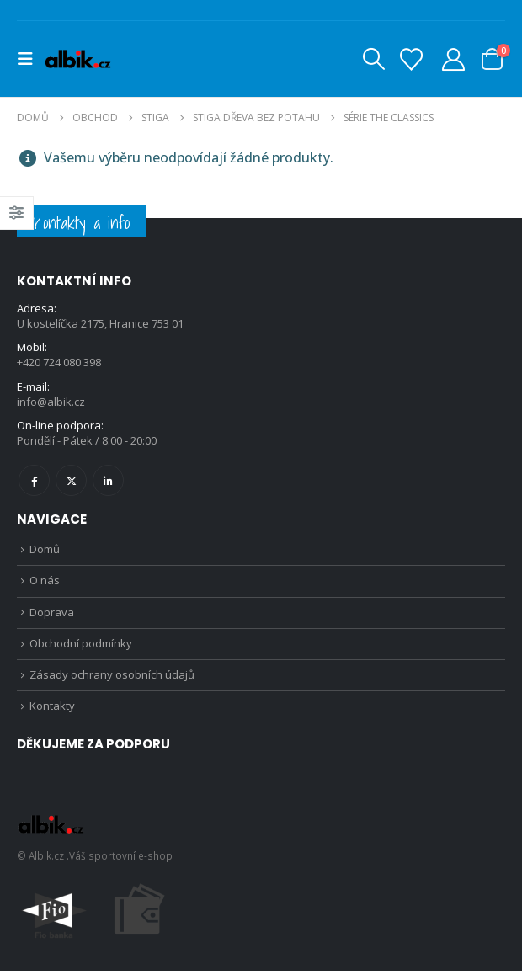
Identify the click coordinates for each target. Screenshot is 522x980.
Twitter (71, 483)
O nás (45, 585)
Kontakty (52, 715)
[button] (30, 59)
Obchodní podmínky (81, 650)
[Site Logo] (77, 59)
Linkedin (108, 483)
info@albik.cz (51, 403)
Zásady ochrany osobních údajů (112, 682)
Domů (45, 552)
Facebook (34, 483)
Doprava (52, 617)
